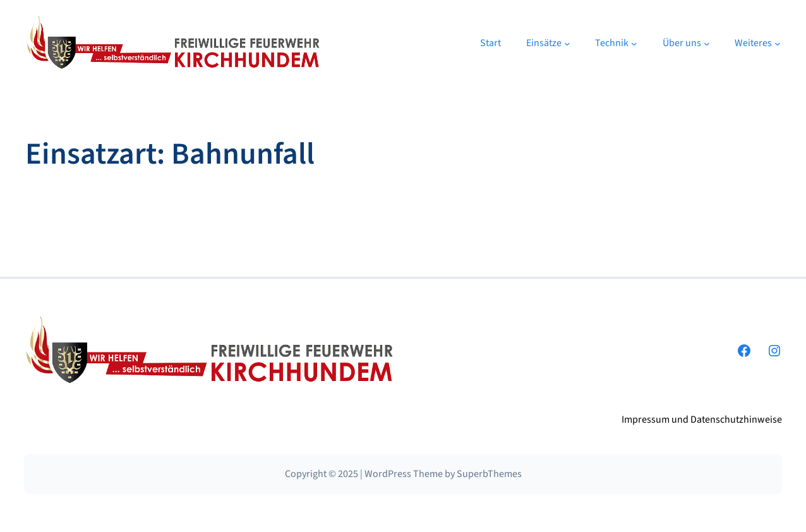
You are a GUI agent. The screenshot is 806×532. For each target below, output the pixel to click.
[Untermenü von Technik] (634, 43)
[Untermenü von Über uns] (707, 43)
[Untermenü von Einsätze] (567, 43)
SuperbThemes (489, 474)
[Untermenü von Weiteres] (778, 43)
